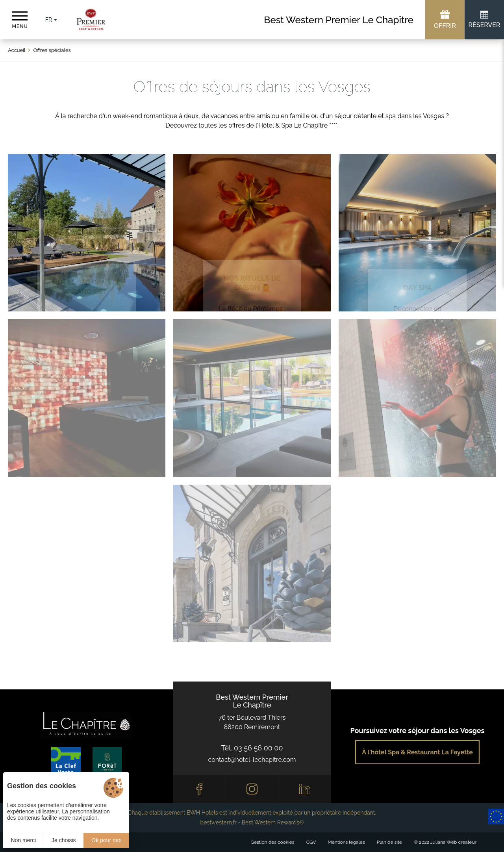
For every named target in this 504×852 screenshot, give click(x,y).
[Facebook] (199, 789)
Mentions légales (346, 842)
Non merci (23, 840)
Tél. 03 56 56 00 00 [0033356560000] (252, 748)
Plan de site (389, 842)
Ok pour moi (106, 840)
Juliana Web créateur (453, 842)
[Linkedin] (305, 789)
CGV (311, 842)
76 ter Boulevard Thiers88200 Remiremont (252, 722)
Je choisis (64, 840)
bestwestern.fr (219, 822)
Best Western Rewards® (273, 822)
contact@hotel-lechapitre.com (252, 760)
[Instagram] (252, 789)
